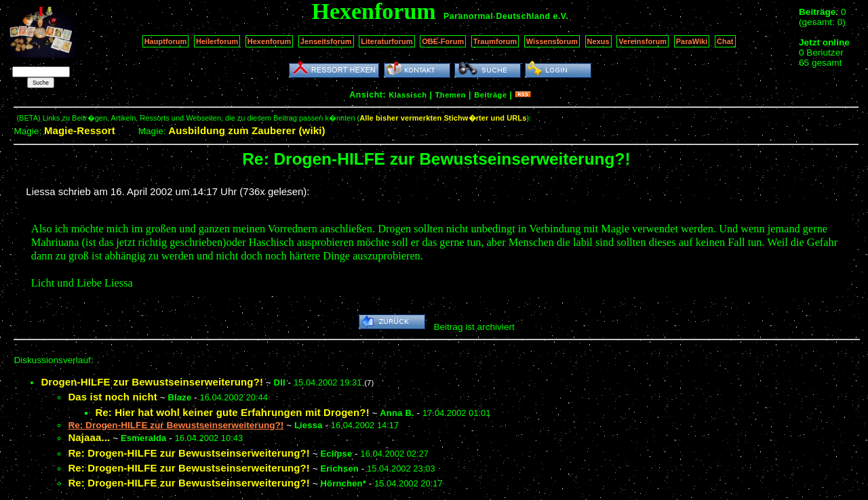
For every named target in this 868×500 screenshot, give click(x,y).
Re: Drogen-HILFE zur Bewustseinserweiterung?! (189, 453)
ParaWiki (692, 41)
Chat (725, 41)
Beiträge (490, 95)
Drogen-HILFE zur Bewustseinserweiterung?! (152, 382)
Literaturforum (387, 41)
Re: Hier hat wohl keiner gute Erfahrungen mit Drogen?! (232, 412)
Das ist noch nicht (112, 397)
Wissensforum (552, 41)
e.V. (560, 16)
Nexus (598, 41)
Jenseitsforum (326, 41)
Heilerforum (217, 41)
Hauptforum (166, 41)
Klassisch (408, 95)
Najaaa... (89, 437)
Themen (451, 95)
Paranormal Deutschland (497, 16)
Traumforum (495, 41)
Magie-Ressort (80, 130)
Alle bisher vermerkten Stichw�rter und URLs (443, 118)
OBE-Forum (443, 41)
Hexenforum (270, 41)
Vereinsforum (643, 41)
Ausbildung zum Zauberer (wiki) (246, 130)
